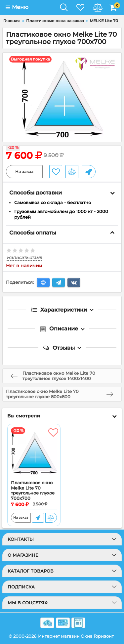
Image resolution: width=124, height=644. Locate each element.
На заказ (24, 172)
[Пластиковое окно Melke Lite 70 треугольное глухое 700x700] (34, 452)
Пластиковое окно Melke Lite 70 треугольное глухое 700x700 (33, 491)
